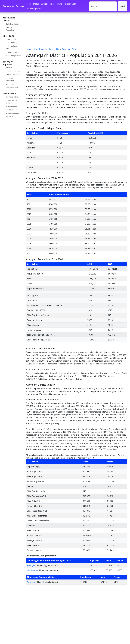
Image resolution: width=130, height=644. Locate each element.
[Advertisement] (77, 32)
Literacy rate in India (12, 102)
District (44, 4)
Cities (52, 4)
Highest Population (13, 56)
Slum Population (12, 113)
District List (54, 49)
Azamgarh (32, 565)
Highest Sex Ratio (13, 43)
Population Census (13, 6)
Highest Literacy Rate (12, 47)
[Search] (103, 6)
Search (122, 6)
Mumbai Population (10, 29)
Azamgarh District (70, 49)
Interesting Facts (33, 9)
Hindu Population (13, 71)
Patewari (9, 117)
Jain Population (12, 88)
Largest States (11, 39)
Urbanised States (12, 52)
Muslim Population (13, 75)
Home (29, 4)
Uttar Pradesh (40, 49)
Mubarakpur (32, 570)
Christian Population (10, 79)
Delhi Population (12, 24)
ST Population (11, 110)
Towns (59, 4)
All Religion (10, 68)
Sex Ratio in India (13, 97)
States (36, 4)
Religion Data (70, 4)
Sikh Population (12, 84)
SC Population (11, 106)
